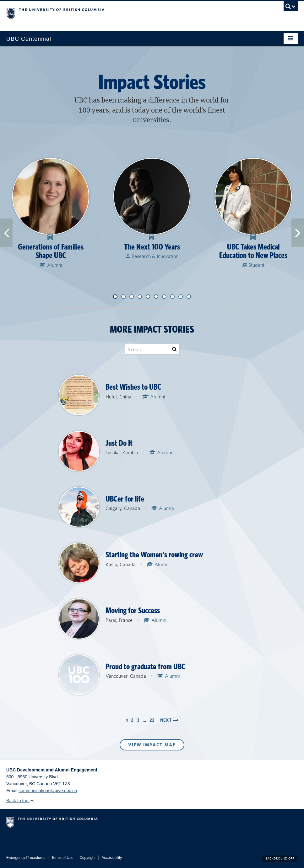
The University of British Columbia (130, 13)
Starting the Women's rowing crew (154, 555)
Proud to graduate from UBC (145, 667)
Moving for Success (133, 610)
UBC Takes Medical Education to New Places (253, 251)
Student (253, 265)
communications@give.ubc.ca (48, 791)
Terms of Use (62, 858)
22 (152, 720)
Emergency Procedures (26, 858)
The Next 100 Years (152, 247)
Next (170, 720)
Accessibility (112, 858)
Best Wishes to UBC (133, 387)
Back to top (20, 801)
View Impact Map (152, 745)
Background (280, 858)
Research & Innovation (152, 256)
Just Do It (119, 443)
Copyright (87, 858)
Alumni (51, 265)
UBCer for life (125, 499)
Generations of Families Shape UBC (51, 251)
